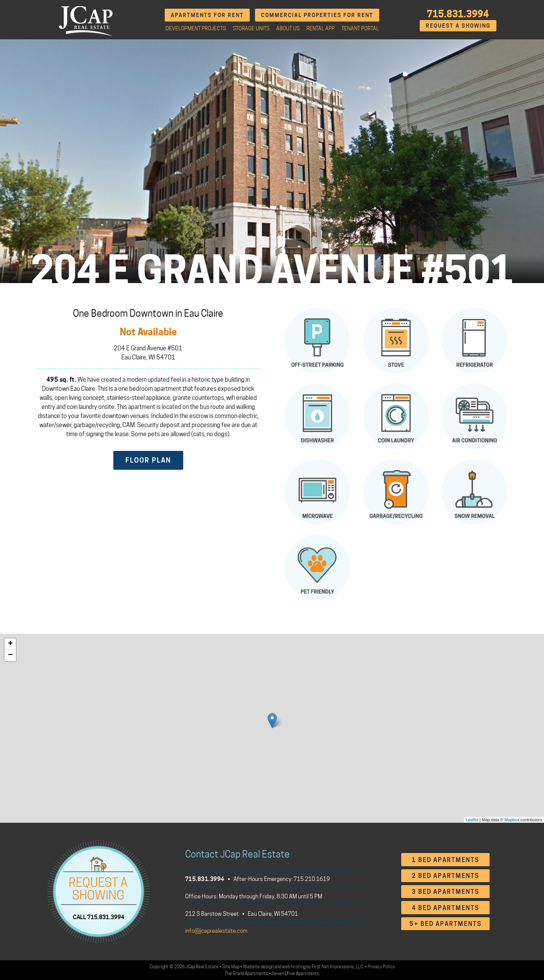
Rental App (321, 28)
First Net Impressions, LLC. (338, 967)
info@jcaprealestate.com (216, 931)
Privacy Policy (381, 967)
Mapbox (512, 820)
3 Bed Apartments (446, 892)
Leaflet (472, 820)
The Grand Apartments (246, 973)
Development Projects (196, 28)
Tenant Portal (360, 28)
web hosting (294, 967)
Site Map (231, 967)
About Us (288, 28)
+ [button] (10, 644)
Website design (258, 967)
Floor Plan (148, 460)
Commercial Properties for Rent (317, 15)
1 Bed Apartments (446, 860)
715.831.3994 (458, 14)
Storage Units (251, 28)
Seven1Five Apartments (295, 973)
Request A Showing (458, 26)
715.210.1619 (312, 879)
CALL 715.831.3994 (99, 917)
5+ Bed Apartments (446, 924)
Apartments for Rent (207, 15)
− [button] (10, 655)
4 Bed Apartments (446, 908)
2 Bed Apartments (446, 876)
